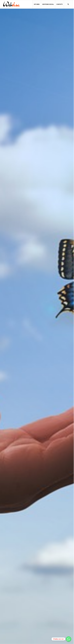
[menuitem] (37, 4)
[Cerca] (68, 4)
